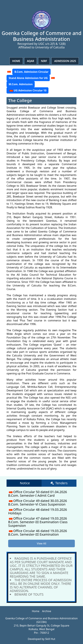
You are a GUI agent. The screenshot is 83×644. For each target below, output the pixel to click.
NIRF (44, 61)
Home (16, 61)
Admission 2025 (65, 61)
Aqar (31, 61)
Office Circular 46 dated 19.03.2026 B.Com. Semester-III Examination (38, 533)
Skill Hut (50, 639)
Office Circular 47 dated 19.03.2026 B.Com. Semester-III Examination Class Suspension (38, 522)
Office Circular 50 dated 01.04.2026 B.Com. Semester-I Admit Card (38, 494)
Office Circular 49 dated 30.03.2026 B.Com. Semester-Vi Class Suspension (38, 502)
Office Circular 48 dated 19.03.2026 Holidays (38, 511)
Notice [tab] (25, 483)
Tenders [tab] (59, 483)
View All (42, 543)
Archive (47, 611)
